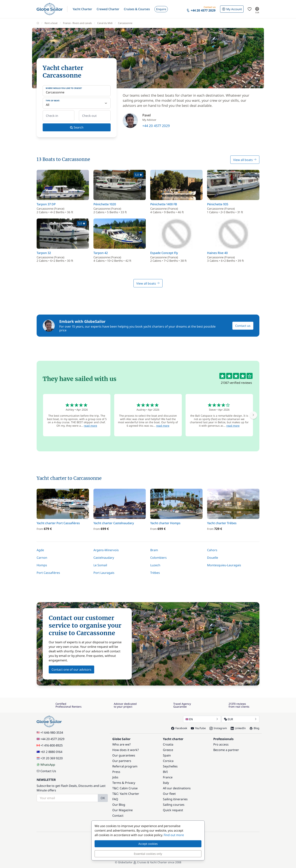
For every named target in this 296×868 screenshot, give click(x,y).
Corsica (168, 761)
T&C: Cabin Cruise (125, 788)
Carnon (42, 558)
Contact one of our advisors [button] (71, 669)
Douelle (213, 558)
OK (103, 798)
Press (116, 772)
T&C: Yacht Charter (126, 794)
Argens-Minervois (106, 550)
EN (202, 719)
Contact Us (46, 771)
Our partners (122, 761)
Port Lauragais (104, 573)
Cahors (212, 550)
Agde (40, 550)
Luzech (155, 565)
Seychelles (170, 766)
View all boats (245, 160)
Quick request (173, 810)
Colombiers (158, 558)
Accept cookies (148, 844)
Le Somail (100, 565)
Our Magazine (123, 810)
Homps (42, 565)
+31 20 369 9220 (50, 758)
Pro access (221, 744)
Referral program (125, 766)
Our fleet (169, 794)
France (168, 777)
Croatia (168, 744)
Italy (166, 783)
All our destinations (177, 788)
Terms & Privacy (124, 783)
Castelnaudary (104, 558)
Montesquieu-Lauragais (224, 565)
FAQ (115, 799)
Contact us (243, 326)
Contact (118, 816)
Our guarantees (124, 755)
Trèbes (155, 573)
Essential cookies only (148, 854)
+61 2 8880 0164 (49, 752)
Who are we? (121, 744)
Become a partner (226, 750)
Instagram (218, 728)
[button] (82, 9)
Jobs (115, 777)
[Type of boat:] (77, 103)
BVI (165, 772)
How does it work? (126, 750)
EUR (240, 719)
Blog (254, 728)
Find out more (174, 835)
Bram (154, 550)
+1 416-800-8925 (50, 745)
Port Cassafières (48, 573)
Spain (167, 755)
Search (77, 127)
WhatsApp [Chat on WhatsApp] (46, 765)
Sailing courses (174, 805)
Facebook (179, 728)
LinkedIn (238, 728)
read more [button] (90, 426)
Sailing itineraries (175, 799)
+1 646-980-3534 (50, 733)
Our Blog (119, 805)
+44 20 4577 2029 (156, 126)
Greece (168, 750)
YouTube (198, 728)
